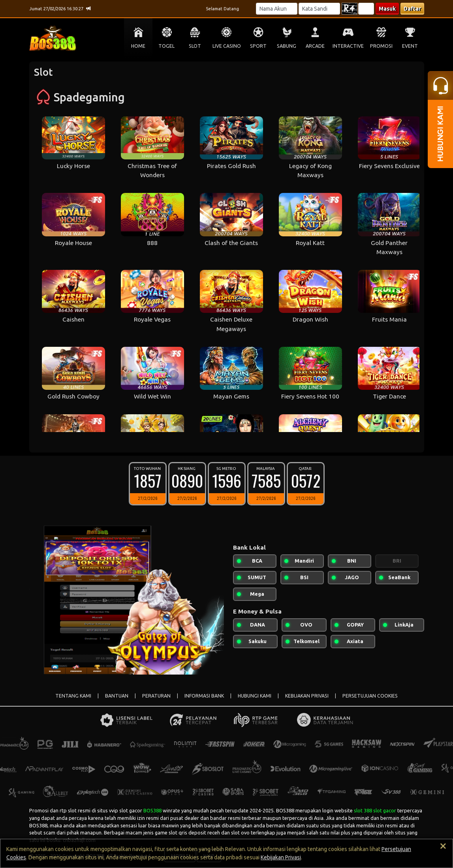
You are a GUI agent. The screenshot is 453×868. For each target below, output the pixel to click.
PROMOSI (381, 46)
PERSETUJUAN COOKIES (370, 696)
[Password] (319, 9)
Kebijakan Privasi (281, 857)
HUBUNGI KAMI (255, 696)
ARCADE (315, 46)
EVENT (410, 46)
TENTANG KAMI (73, 696)
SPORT (258, 46)
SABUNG (287, 46)
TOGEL (166, 46)
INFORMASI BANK (204, 696)
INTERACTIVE (348, 46)
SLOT (195, 46)
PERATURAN (156, 696)
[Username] (277, 9)
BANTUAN (117, 696)
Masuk (387, 9)
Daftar (412, 9)
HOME (138, 46)
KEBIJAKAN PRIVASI (307, 696)
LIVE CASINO (227, 46)
